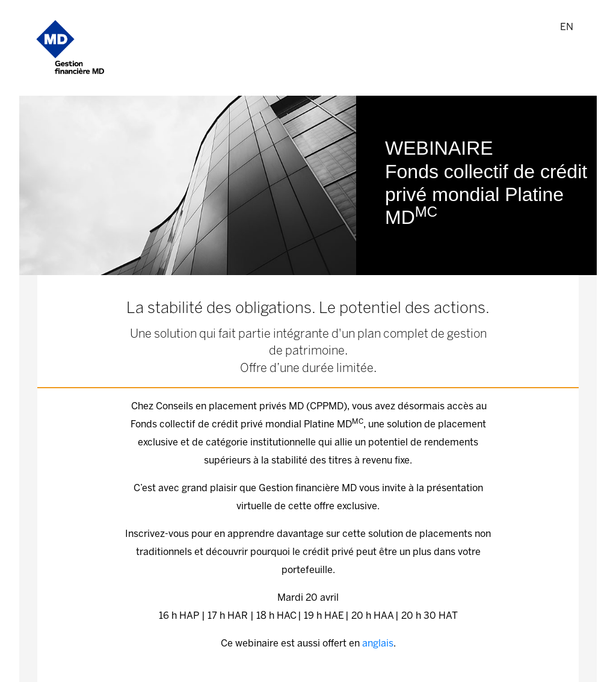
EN (567, 27)
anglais (378, 644)
